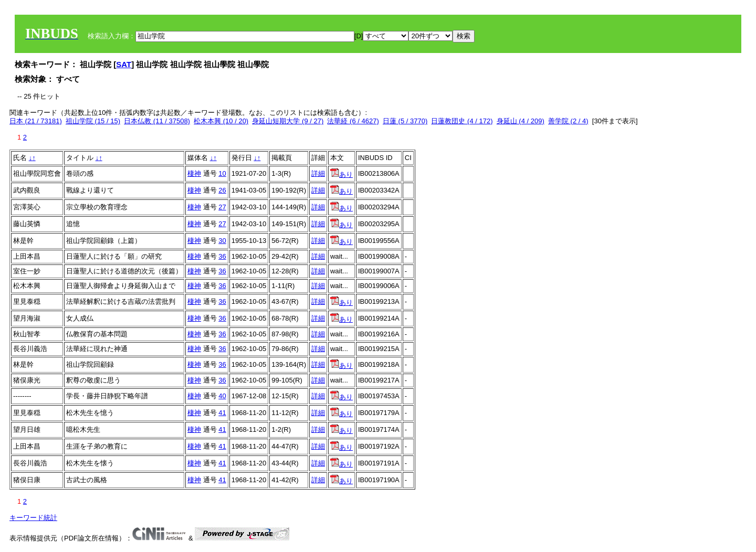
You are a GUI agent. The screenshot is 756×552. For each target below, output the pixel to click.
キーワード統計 (33, 518)
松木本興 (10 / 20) (221, 121)
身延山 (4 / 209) (521, 121)
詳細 (318, 173)
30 (222, 241)
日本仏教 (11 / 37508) (157, 121)
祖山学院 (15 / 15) (93, 121)
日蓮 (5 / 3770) (405, 121)
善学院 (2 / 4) (568, 121)
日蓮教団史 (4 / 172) (462, 121)
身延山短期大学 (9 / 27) (288, 121)
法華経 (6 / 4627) (353, 121)
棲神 (194, 173)
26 (222, 190)
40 (222, 396)
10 (222, 173)
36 (222, 256)
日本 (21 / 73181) (36, 121)
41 (222, 413)
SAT (124, 64)
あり (342, 174)
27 (222, 207)
